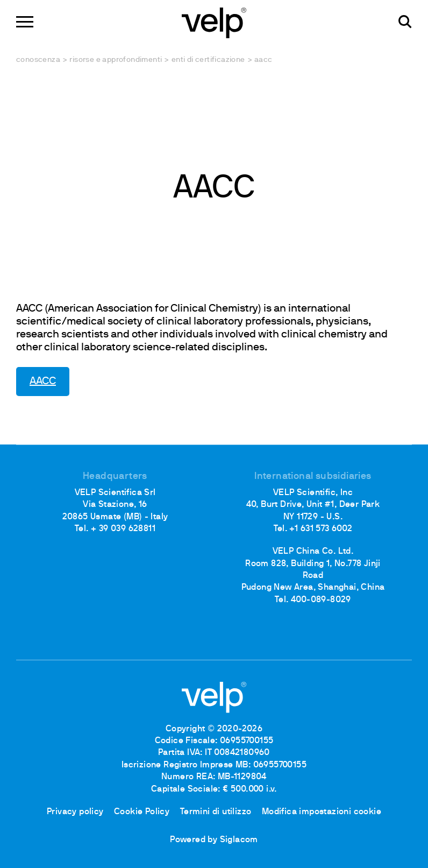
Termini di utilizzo (216, 812)
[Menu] (25, 22)
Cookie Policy (142, 812)
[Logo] (214, 22)
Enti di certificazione (208, 60)
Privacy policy (75, 812)
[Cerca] (405, 22)
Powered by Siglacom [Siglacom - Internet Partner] (214, 840)
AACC (43, 382)
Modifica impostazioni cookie (322, 812)
